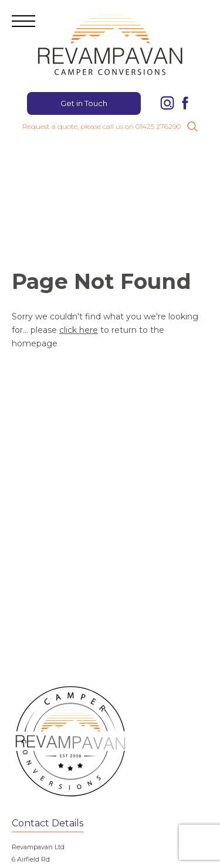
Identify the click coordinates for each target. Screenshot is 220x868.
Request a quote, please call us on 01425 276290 (101, 127)
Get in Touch (84, 103)
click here (79, 330)
